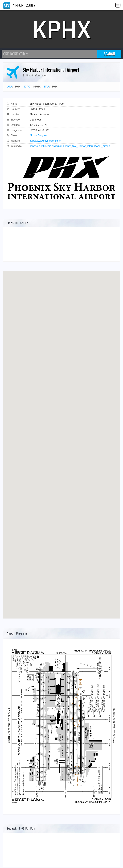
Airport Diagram (38, 135)
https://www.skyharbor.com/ (45, 141)
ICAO (27, 87)
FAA (47, 87)
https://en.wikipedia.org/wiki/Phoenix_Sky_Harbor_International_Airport (70, 146)
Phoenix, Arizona (39, 114)
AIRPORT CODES (19, 5)
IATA (9, 87)
